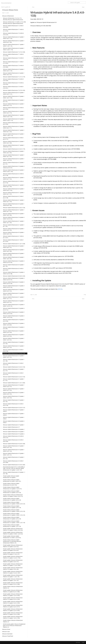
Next (83, 7)
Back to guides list (6, 7)
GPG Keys (78, 642)
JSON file (60, 289)
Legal (83, 642)
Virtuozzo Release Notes (10, 10)
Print (85, 295)
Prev (33, 7)
